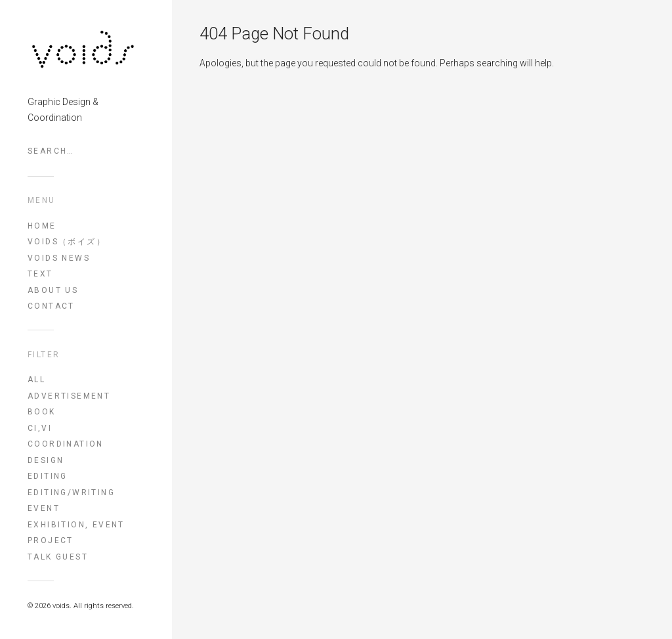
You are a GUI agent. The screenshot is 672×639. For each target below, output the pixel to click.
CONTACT (51, 306)
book (42, 412)
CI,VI (40, 428)
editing (48, 476)
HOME (42, 226)
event (44, 508)
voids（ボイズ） (67, 242)
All (36, 380)
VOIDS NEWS (59, 258)
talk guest (58, 557)
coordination (66, 444)
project (51, 540)
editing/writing (71, 493)
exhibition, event (76, 525)
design (46, 460)
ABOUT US (53, 290)
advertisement (69, 396)
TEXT (40, 274)
